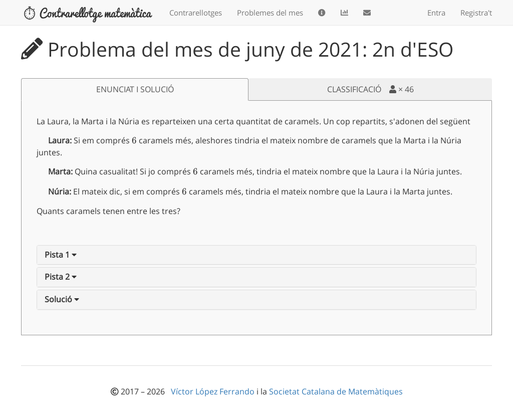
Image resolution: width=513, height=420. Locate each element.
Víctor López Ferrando (214, 391)
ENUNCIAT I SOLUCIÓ (135, 89)
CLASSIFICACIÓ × (370, 89)
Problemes (270, 13)
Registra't (476, 13)
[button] (61, 255)
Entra (436, 13)
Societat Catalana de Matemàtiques (336, 391)
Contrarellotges (196, 13)
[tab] (256, 255)
